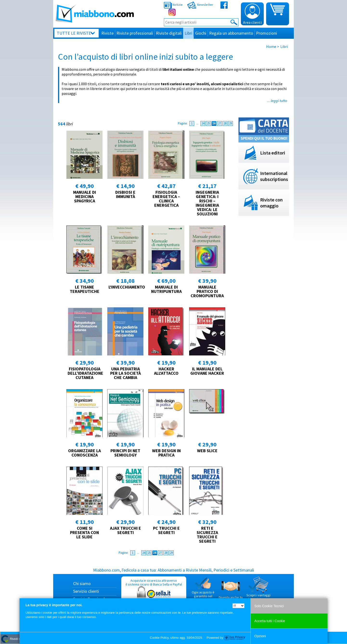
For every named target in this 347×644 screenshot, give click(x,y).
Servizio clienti (86, 591)
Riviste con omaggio (271, 203)
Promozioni (267, 33)
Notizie (173, 5)
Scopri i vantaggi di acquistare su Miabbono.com (258, 591)
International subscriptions (274, 176)
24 (203, 123)
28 (225, 123)
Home (271, 46)
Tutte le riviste (74, 33)
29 (231, 123)
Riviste (107, 33)
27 (219, 123)
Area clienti (252, 14)
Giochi (201, 33)
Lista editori (273, 153)
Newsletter (200, 5)
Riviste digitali (169, 33)
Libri (188, 33)
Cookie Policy (159, 638)
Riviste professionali (135, 33)
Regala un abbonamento (231, 33)
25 (208, 123)
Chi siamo (82, 583)
